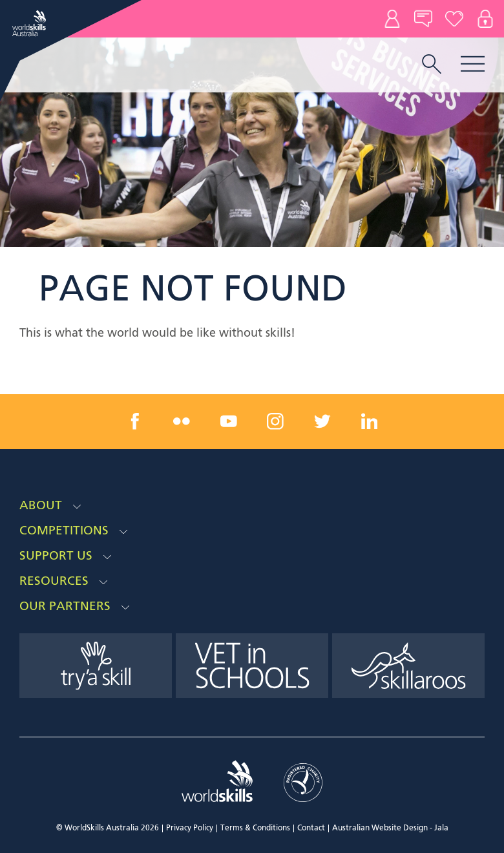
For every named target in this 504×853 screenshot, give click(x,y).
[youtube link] (229, 421)
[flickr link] (182, 421)
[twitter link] (322, 421)
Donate (454, 19)
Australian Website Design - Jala (390, 828)
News (423, 19)
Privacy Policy (190, 828)
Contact (392, 19)
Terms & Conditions (255, 828)
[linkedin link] (369, 421)
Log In (485, 19)
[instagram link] (275, 421)
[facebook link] (135, 421)
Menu (473, 64)
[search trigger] (432, 65)
